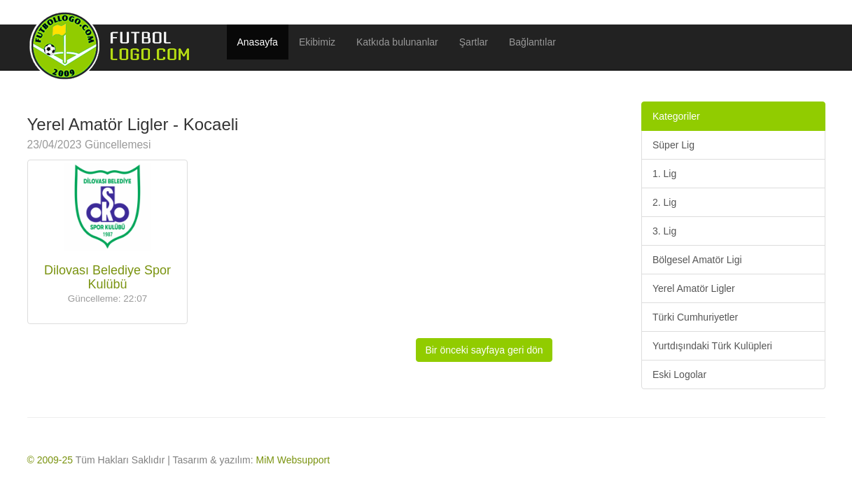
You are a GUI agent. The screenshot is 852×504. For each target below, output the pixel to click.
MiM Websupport (293, 460)
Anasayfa (258, 42)
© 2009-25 (50, 460)
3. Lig (664, 231)
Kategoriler (676, 116)
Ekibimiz (317, 42)
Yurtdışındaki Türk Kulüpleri (712, 346)
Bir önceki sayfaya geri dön (484, 350)
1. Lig (664, 174)
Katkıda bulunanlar (397, 42)
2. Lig (664, 202)
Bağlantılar (532, 42)
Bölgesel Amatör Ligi (697, 260)
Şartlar (474, 42)
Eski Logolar (679, 374)
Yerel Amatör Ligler (694, 288)
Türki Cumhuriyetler (695, 317)
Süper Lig (673, 145)
